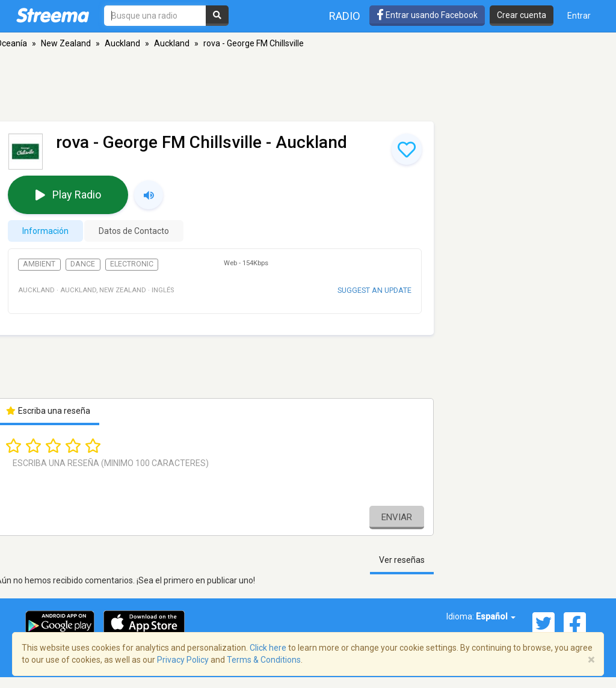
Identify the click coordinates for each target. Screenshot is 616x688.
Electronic (132, 264)
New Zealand (66, 43)
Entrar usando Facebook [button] (427, 15)
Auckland (122, 43)
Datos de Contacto (134, 231)
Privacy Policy (183, 660)
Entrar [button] (579, 16)
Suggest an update (374, 290)
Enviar (397, 517)
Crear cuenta (522, 15)
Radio (345, 16)
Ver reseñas (402, 560)
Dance (83, 264)
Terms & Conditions (264, 660)
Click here (268, 648)
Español (496, 616)
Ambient (39, 264)
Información (45, 231)
